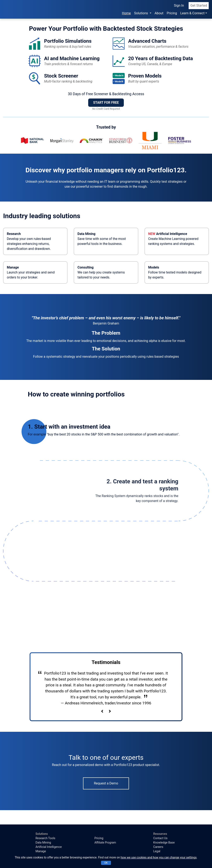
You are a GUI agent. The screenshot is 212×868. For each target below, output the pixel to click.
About (159, 13)
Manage (41, 851)
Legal (157, 851)
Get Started (199, 5)
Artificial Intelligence (49, 847)
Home (127, 13)
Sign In (179, 5)
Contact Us (160, 838)
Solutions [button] (142, 13)
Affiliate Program (105, 842)
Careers (158, 847)
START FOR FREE (106, 103)
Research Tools (45, 838)
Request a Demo (106, 783)
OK (106, 863)
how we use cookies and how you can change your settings (159, 857)
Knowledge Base (164, 842)
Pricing (172, 13)
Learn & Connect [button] (192, 13)
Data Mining (43, 842)
